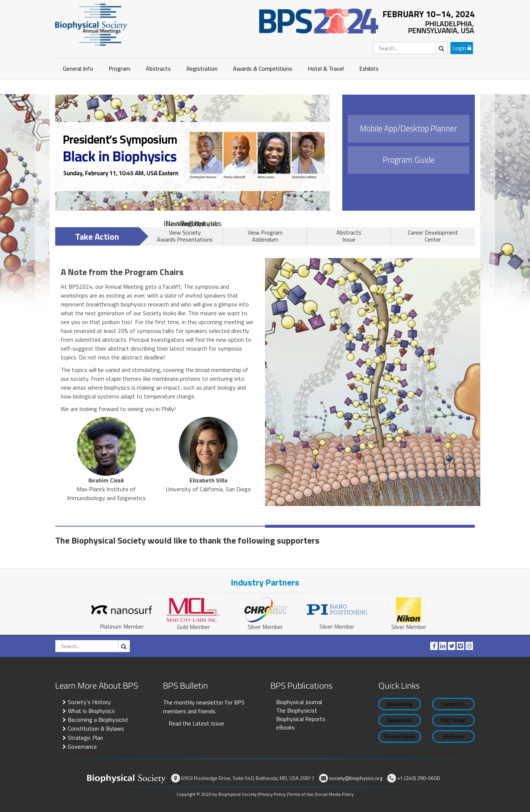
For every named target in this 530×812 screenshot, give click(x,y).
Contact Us (453, 704)
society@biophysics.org (356, 778)
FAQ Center (453, 720)
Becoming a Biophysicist (98, 720)
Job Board (453, 736)
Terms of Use (301, 794)
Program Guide (409, 160)
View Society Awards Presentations (185, 236)
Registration (202, 68)
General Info (78, 68)
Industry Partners (265, 582)
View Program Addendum (265, 236)
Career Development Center (433, 236)
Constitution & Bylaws (96, 728)
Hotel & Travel (326, 68)
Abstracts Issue (349, 236)
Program (119, 68)
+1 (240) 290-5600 (418, 778)
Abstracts (158, 68)
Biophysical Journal (299, 702)
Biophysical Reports (301, 719)
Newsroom (400, 720)
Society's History (89, 702)
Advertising (400, 704)
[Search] (410, 48)
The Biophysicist (297, 710)
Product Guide (400, 736)
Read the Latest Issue (196, 723)
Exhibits (369, 68)
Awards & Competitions (263, 68)
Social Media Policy (335, 794)
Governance (82, 746)
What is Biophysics (91, 711)
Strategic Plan (85, 738)
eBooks (285, 727)
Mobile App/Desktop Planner (409, 129)
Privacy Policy (272, 794)
